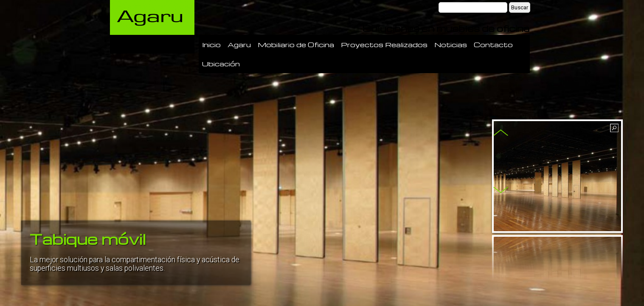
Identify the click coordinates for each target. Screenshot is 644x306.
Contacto (493, 44)
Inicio (211, 44)
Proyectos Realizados (384, 44)
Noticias (451, 44)
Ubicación (221, 64)
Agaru (239, 44)
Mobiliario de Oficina (296, 44)
